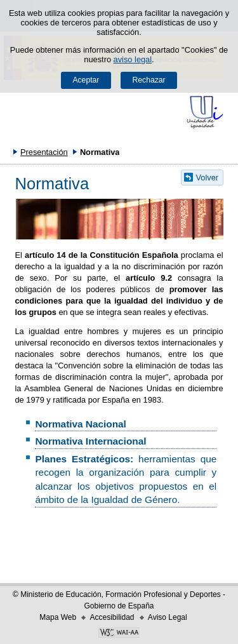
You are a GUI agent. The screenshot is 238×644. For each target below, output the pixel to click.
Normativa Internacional (90, 441)
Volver (208, 178)
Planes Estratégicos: (87, 459)
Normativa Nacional (80, 424)
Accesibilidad (112, 617)
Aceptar (86, 80)
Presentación (44, 152)
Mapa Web (58, 617)
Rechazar (149, 80)
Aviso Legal (168, 617)
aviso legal (133, 59)
